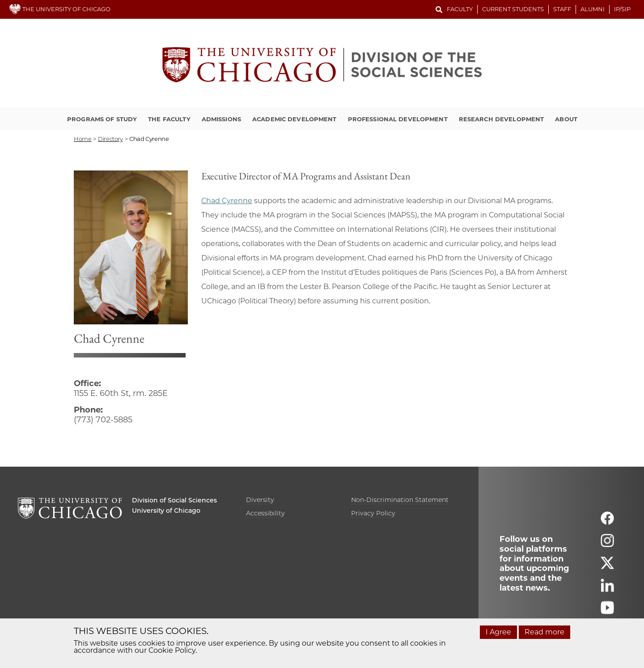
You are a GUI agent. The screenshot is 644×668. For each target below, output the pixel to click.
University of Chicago (166, 511)
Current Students (513, 9)
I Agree (498, 632)
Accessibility (265, 513)
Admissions (221, 119)
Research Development (502, 119)
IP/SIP (622, 9)
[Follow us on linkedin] (607, 589)
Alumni (593, 9)
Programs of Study (102, 119)
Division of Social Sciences (174, 500)
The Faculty (169, 119)
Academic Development (294, 119)
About (566, 119)
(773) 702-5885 (103, 420)
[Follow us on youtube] (607, 612)
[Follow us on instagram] (607, 545)
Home (83, 139)
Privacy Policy (373, 513)
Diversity (260, 500)
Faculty (460, 9)
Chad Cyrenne (227, 201)
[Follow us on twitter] (607, 567)
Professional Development (398, 119)
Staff (562, 9)
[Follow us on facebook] (607, 522)
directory (110, 139)
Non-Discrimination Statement (400, 500)
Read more (544, 632)
